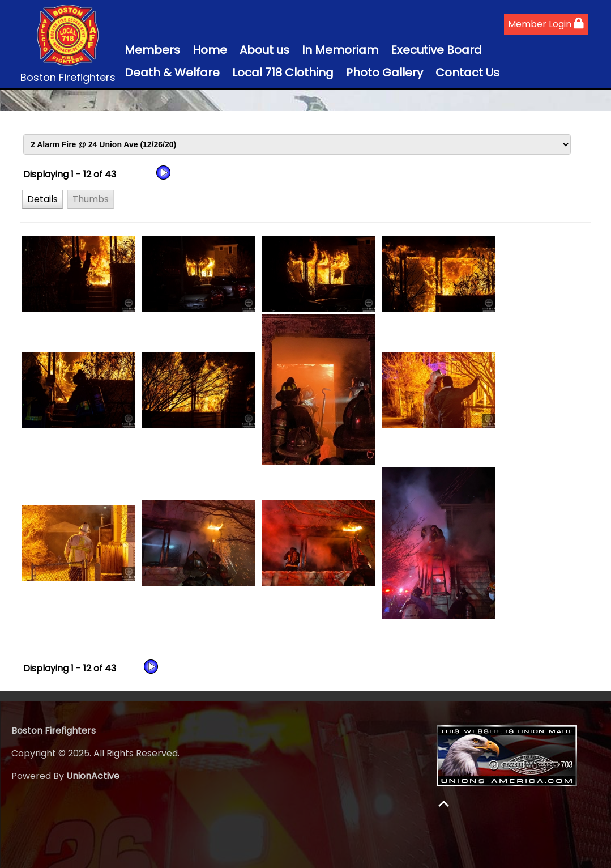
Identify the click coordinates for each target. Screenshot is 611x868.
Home (210, 50)
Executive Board (436, 50)
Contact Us (467, 73)
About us (264, 50)
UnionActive (93, 776)
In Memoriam (340, 50)
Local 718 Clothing (283, 73)
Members (152, 50)
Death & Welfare (172, 73)
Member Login (546, 24)
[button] (42, 199)
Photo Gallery (384, 73)
